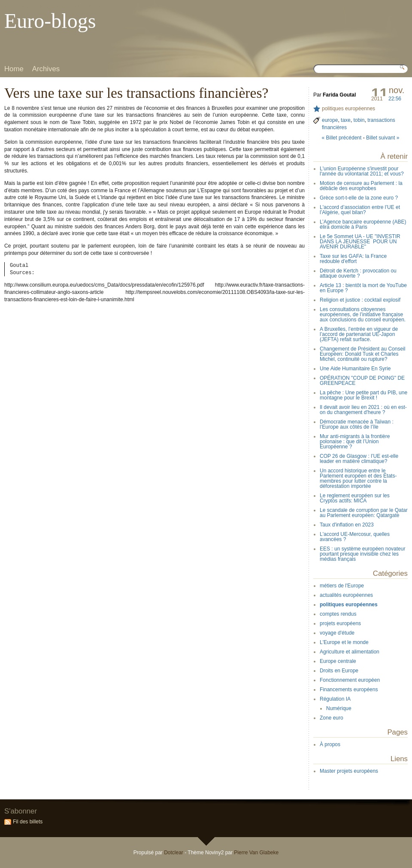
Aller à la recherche (83, 6)
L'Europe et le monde (344, 642)
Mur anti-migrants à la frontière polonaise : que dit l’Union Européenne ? (355, 442)
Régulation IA (335, 699)
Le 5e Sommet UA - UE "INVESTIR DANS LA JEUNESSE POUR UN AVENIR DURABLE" (360, 242)
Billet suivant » (383, 138)
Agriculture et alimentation (350, 652)
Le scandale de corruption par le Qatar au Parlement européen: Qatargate (364, 513)
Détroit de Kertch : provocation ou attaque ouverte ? (358, 273)
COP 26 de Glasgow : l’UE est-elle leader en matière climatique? (359, 459)
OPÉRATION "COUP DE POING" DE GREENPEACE (362, 381)
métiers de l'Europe (342, 586)
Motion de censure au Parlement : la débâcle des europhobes (361, 186)
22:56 (395, 99)
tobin (359, 120)
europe (330, 120)
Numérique (339, 708)
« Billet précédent (342, 138)
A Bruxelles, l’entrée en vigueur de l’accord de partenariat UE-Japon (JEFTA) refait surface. (359, 334)
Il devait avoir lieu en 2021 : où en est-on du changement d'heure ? (363, 410)
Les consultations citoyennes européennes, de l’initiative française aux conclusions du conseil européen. (363, 315)
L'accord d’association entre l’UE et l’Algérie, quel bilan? (360, 210)
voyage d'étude (337, 633)
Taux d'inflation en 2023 (347, 525)
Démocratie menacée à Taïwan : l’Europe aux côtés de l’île (357, 424)
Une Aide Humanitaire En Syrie (355, 369)
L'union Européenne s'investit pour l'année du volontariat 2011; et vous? (362, 171)
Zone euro (332, 718)
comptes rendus (338, 614)
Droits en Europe (339, 671)
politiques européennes (348, 109)
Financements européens (349, 690)
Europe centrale (338, 661)
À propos (330, 744)
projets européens (340, 623)
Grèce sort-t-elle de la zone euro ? (359, 198)
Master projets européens (349, 771)
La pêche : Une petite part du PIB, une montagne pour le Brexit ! (364, 395)
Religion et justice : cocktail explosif (360, 300)
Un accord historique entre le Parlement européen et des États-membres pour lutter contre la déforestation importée (358, 478)
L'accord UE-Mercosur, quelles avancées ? (355, 537)
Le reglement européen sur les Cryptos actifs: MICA (355, 498)
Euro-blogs (50, 21)
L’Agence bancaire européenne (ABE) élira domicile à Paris (363, 224)
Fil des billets (28, 822)
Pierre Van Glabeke (256, 853)
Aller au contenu (19, 6)
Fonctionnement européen (350, 680)
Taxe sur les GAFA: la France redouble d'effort (353, 259)
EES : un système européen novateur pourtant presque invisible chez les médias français (362, 554)
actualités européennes (346, 595)
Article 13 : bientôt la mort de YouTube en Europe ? (363, 288)
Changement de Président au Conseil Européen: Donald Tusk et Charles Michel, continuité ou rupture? (362, 354)
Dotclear (174, 853)
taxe (346, 120)
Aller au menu (50, 6)
